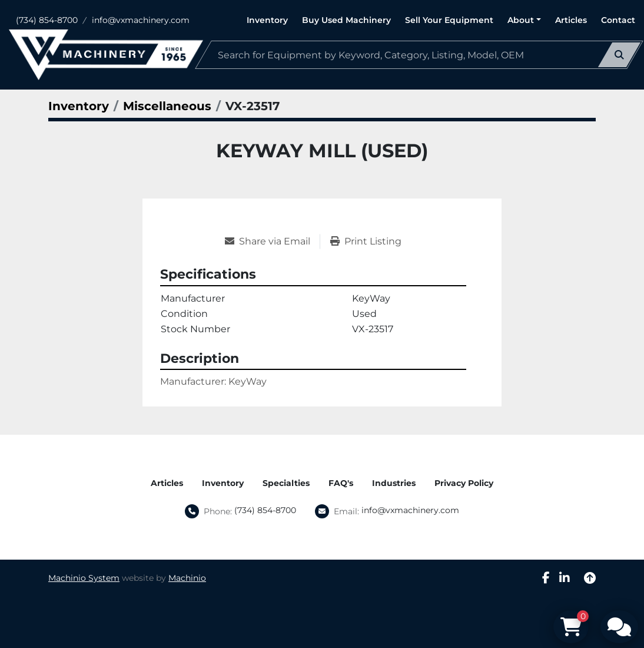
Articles (571, 20)
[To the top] (590, 578)
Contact (618, 20)
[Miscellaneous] (167, 106)
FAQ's (341, 483)
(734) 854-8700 (47, 20)
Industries (394, 483)
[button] (524, 20)
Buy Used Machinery (346, 20)
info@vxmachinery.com (141, 20)
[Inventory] (79, 106)
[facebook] (546, 578)
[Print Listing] (366, 242)
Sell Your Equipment (449, 20)
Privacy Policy (464, 483)
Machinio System (84, 578)
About (521, 20)
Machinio (187, 578)
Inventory (267, 20)
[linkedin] (565, 578)
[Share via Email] (272, 242)
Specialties (286, 483)
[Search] (419, 55)
